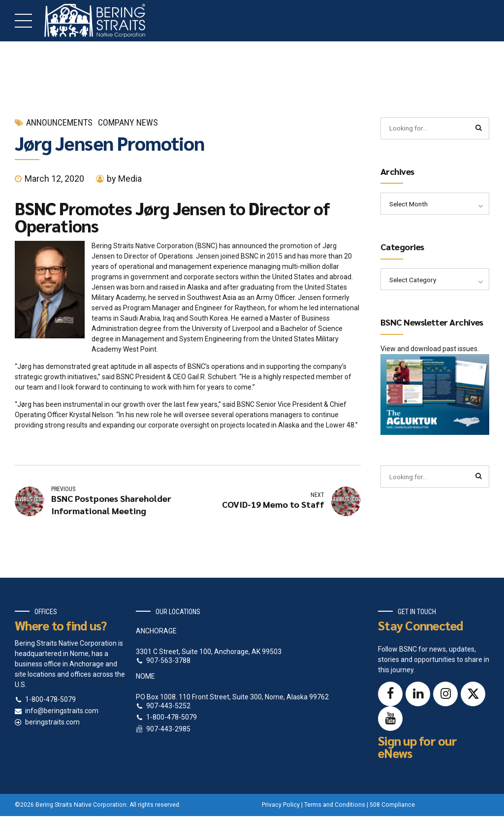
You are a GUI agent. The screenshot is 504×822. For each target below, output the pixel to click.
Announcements (59, 122)
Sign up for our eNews (417, 747)
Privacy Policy (281, 805)
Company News (128, 122)
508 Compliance (392, 805)
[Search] (478, 129)
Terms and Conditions (335, 805)
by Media (124, 179)
